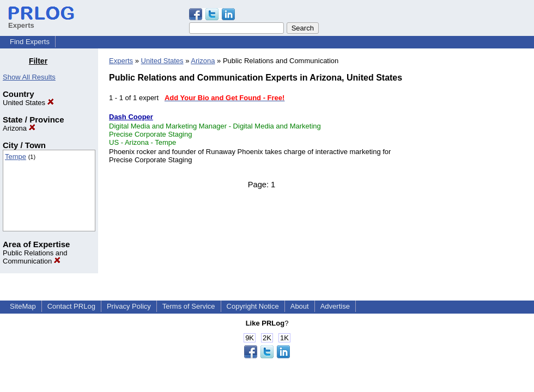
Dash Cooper (131, 117)
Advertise (335, 306)
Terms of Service (189, 306)
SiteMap (23, 306)
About (300, 306)
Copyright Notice (253, 306)
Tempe (16, 157)
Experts (121, 61)
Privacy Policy (129, 306)
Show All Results (29, 77)
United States (28, 103)
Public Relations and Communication (35, 257)
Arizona (19, 128)
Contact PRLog (71, 306)
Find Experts (30, 42)
